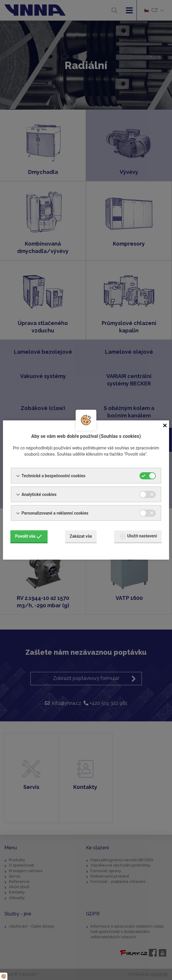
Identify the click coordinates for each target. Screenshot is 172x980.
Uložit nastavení (138, 536)
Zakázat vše (81, 536)
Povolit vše (28, 536)
